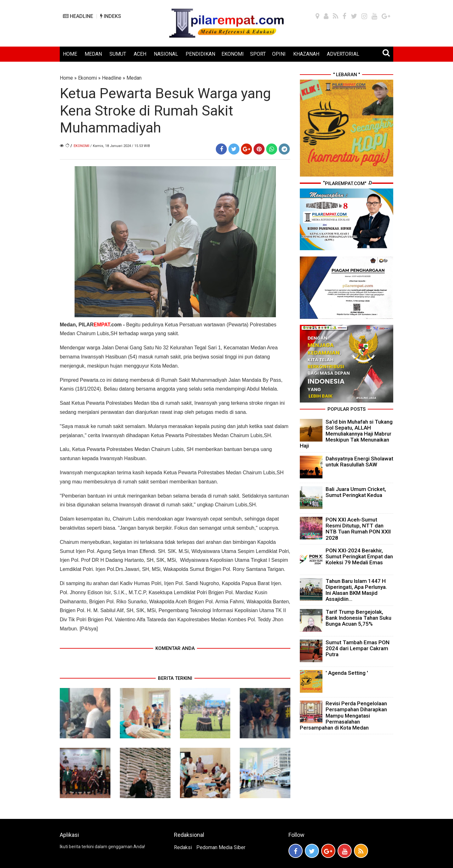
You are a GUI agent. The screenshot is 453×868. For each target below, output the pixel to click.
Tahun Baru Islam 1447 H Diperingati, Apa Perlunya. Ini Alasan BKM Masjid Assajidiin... (356, 590)
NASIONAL (166, 54)
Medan (134, 78)
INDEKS (111, 16)
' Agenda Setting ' (347, 673)
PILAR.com (100, 325)
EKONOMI (233, 54)
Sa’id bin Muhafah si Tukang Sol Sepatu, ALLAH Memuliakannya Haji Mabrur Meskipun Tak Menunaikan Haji (346, 434)
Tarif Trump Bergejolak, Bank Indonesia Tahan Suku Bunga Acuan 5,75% (358, 618)
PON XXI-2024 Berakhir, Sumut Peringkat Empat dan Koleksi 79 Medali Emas (359, 556)
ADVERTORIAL (343, 54)
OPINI (279, 54)
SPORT (258, 54)
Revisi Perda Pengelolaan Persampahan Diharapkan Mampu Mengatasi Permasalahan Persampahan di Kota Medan (343, 716)
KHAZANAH (306, 54)
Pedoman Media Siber (221, 847)
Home (66, 78)
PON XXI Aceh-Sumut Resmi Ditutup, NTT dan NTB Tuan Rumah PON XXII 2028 (358, 529)
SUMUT (118, 54)
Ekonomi (87, 78)
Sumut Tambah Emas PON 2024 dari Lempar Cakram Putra (358, 648)
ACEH (140, 54)
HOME (70, 54)
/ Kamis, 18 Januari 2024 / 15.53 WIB (120, 146)
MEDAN (93, 54)
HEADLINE (78, 16)
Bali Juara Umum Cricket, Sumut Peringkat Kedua (356, 492)
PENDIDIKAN (200, 54)
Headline (112, 78)
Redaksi (183, 847)
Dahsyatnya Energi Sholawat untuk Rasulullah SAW (359, 462)
